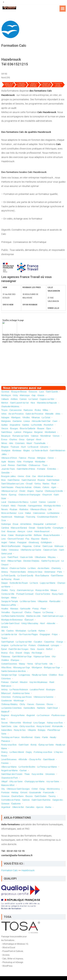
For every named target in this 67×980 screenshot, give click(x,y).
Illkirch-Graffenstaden (11, 546)
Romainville (58, 726)
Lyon (3, 557)
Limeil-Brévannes (9, 759)
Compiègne (58, 528)
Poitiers (32, 645)
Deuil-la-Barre (18, 796)
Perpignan (22, 542)
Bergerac (39, 432)
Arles (58, 414)
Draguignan (45, 634)
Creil (3, 531)
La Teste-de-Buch (40, 451)
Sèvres (50, 704)
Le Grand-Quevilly (26, 576)
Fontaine (41, 469)
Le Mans (32, 568)
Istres (4, 414)
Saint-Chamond (29, 480)
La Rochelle (37, 425)
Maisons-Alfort (8, 785)
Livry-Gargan (39, 723)
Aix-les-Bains (44, 568)
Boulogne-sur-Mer (24, 535)
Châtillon (53, 675)
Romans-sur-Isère (21, 436)
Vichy (15, 395)
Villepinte (32, 730)
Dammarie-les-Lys (25, 590)
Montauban (21, 631)
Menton (5, 403)
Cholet (22, 491)
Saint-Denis (6, 726)
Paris (60, 572)
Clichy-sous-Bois (27, 726)
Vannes (42, 502)
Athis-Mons (6, 667)
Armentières (26, 524)
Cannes (23, 399)
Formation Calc (10, 870)
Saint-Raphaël (8, 642)
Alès (11, 443)
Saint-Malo (22, 465)
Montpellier (40, 462)
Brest (39, 440)
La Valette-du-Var (9, 634)
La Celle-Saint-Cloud (10, 623)
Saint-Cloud (52, 708)
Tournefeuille (40, 443)
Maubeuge (19, 517)
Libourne (44, 447)
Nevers (5, 509)
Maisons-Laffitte (9, 605)
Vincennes (50, 774)
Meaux (54, 590)
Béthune (38, 535)
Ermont (24, 792)
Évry (12, 653)
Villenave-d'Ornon (9, 458)
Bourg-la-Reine (18, 715)
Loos (21, 513)
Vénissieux (14, 550)
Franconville (49, 792)
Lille (50, 509)
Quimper (30, 440)
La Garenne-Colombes (11, 708)
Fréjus (55, 634)
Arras (4, 535)
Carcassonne (16, 410)
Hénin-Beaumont (42, 531)
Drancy (4, 752)
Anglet (4, 542)
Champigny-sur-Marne (35, 782)
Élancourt (29, 620)
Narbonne (28, 410)
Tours (45, 465)
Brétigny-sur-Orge (52, 667)
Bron (3, 561)
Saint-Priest (13, 557)
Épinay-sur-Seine (46, 745)
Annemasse (50, 572)
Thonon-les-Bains (18, 572)
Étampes (15, 660)
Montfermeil (27, 737)
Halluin (28, 513)
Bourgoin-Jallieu (9, 476)
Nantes (46, 484)
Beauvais (11, 531)
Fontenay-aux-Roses (22, 697)
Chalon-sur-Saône (18, 568)
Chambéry (56, 568)
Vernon (56, 436)
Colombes (6, 697)
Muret (29, 443)
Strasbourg (34, 542)
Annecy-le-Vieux (35, 572)
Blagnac (5, 447)
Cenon (51, 458)
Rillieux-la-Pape (15, 561)
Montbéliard (50, 432)
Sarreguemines (35, 506)
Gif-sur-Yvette (41, 664)
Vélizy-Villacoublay (30, 623)
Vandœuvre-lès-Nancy (18, 502)
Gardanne (17, 421)
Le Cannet (33, 399)
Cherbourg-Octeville (54, 491)
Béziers (12, 462)
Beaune (41, 428)
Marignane (6, 421)
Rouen (17, 579)
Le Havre (34, 583)
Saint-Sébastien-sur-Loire (13, 484)
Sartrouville (25, 609)
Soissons (33, 392)
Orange (60, 642)
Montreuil (27, 723)
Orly (3, 789)
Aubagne (5, 417)
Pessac (32, 458)
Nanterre (41, 708)
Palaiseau (6, 657)
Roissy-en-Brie (42, 590)
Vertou (38, 484)
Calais (11, 535)
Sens (33, 649)
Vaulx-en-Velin (27, 557)
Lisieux (27, 421)
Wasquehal (38, 524)
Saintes (26, 425)
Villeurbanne (40, 557)
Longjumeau (24, 675)
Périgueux (28, 432)
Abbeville (51, 623)
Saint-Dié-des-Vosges (19, 649)
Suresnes (40, 704)
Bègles (27, 451)
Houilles (5, 609)
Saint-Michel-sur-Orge (22, 657)
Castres (10, 631)
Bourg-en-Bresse (19, 392)
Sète (19, 462)
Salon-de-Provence (35, 414)
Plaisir (43, 609)
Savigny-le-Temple (10, 601)
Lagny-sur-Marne (48, 583)
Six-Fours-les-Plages (28, 634)
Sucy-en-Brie (38, 774)
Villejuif (4, 782)
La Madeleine (53, 513)
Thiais (27, 774)
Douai (16, 524)
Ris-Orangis (37, 653)
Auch (24, 447)
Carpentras (49, 642)
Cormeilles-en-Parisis (11, 800)
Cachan (23, 771)
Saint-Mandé (49, 759)
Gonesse (5, 796)
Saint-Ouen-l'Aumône (41, 800)
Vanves (31, 704)
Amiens (5, 627)
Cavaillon (38, 642)
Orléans (37, 487)
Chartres (13, 440)
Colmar (37, 546)
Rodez (38, 410)
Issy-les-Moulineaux (39, 682)
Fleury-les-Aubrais (24, 487)
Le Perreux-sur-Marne (47, 767)
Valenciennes (39, 513)
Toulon (4, 638)
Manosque (25, 395)
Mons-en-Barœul (9, 513)
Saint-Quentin (52, 392)
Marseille (49, 414)
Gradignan (6, 451)
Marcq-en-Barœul (19, 528)
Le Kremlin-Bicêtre (27, 767)
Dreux (22, 440)
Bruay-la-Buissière (52, 535)
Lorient (34, 502)
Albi (3, 631)
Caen (55, 421)
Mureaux (14, 609)
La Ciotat (46, 417)
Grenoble (5, 473)
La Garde (32, 631)
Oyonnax (5, 392)
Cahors (46, 487)
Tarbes (12, 542)
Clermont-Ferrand (16, 539)
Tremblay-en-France (10, 737)
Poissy (36, 609)
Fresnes (5, 763)
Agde (4, 462)
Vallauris (5, 399)
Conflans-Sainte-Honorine (13, 616)
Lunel (4, 465)
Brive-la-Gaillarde (28, 428)
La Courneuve (43, 715)
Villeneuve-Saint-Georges (18, 789)
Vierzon (5, 428)
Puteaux (5, 682)
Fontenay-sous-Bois (43, 752)
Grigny (27, 653)
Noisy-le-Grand (44, 726)
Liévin (30, 531)
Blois (3, 480)
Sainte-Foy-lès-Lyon (50, 561)
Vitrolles (26, 417)
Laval (4, 502)
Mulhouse (59, 546)
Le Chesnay (48, 612)
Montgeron (37, 667)
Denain (32, 528)
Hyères (42, 631)
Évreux (4, 440)
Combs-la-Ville (8, 594)
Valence (35, 436)
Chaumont (47, 495)
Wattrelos (24, 509)
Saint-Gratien (41, 796)
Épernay (13, 495)
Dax (34, 476)
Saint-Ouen (24, 745)
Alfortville (23, 759)
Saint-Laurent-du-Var (20, 403)
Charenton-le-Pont (9, 778)
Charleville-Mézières (10, 406)
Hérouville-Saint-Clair (41, 421)
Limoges (55, 645)
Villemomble (15, 723)
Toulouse (15, 447)
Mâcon (4, 568)
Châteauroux (35, 465)
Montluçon (6, 395)
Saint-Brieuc (7, 432)
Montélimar (46, 436)
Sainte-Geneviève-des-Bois (14, 671)
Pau (28, 539)
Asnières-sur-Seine (21, 693)
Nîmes (4, 443)
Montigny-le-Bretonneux (12, 620)
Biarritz (45, 539)
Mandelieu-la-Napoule (47, 403)
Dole (28, 476)
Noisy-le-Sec (20, 730)
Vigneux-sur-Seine (42, 657)
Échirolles (52, 469)
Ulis (51, 664)
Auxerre (41, 649)
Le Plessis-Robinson (19, 690)
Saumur (39, 491)
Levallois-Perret (37, 690)
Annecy (5, 572)
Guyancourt (17, 612)
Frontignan (28, 462)
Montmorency (54, 789)
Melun (14, 598)
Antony (4, 690)
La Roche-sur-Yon (19, 645)
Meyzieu (52, 557)
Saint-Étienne (14, 480)
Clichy (22, 704)
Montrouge (19, 701)
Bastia (48, 807)
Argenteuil (6, 807)
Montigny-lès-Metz (52, 506)
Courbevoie (7, 701)
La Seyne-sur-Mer (24, 642)
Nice (33, 403)
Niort (43, 623)
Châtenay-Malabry (9, 704)
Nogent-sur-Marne (9, 771)
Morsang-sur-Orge (22, 667)
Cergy (42, 789)
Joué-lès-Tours (8, 469)
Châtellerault (43, 645)
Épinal (4, 649)
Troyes (4, 410)
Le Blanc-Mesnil (17, 752)
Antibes (14, 399)
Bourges (14, 428)
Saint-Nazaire (7, 487)
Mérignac (42, 458)
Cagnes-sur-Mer (47, 399)
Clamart (14, 682)
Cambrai (5, 528)
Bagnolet (31, 715)
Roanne (41, 480)
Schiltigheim (46, 542)
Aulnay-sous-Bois (55, 723)
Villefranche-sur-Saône (31, 550)
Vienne (21, 476)
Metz (13, 506)
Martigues (16, 417)
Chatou (28, 612)
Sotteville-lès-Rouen (19, 583)
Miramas (36, 417)
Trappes (37, 612)
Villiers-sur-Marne (9, 767)
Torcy (12, 590)
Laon (42, 392)
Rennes (11, 465)
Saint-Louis (48, 546)
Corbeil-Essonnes (9, 664)
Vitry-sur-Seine (16, 782)
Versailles (6, 612)
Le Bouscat (33, 447)
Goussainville (35, 792)
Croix (4, 520)
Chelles (5, 590)
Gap (34, 395)
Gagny (29, 752)
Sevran (4, 723)
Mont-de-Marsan (46, 476)
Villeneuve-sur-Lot (9, 491)
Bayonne (35, 539)
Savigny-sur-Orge (9, 675)
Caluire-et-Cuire (50, 550)
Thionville (22, 506)
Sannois (26, 800)
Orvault (29, 484)
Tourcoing (31, 517)
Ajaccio (40, 807)
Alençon (21, 531)
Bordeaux (17, 451)
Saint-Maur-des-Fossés (12, 774)
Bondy (34, 745)
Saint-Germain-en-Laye (53, 616)
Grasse (41, 395)
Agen (54, 487)
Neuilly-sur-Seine (40, 675)
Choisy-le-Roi (35, 759)
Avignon (5, 645)
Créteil (35, 789)
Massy (22, 664)
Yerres (30, 664)
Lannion (18, 432)
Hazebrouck (7, 517)
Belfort (49, 649)
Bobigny (42, 730)
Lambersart (51, 524)
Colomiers (20, 443)
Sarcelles (30, 807)
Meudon (24, 682)
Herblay (15, 792)
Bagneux (5, 715)
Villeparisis (43, 601)
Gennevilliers (29, 708)
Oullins (4, 550)
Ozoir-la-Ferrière (43, 594)
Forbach (5, 506)
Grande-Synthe (44, 528)
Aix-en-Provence (16, 414)
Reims (4, 495)
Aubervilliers (7, 730)
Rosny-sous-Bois (9, 745)
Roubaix (14, 509)
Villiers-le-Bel (18, 807)
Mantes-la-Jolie (33, 616)
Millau (46, 410)
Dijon (49, 428)
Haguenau (27, 546)
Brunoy (4, 653)
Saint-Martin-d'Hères (26, 469)
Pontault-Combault (25, 594)
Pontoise (5, 792)
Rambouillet (55, 601)
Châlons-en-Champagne (30, 495)
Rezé (54, 484)
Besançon (6, 436)
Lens (3, 539)
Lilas (16, 726)
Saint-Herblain (53, 480)
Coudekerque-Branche (47, 517)
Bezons (29, 796)
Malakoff (5, 712)
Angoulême (15, 425)
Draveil (19, 653)
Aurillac (5, 425)
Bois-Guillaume (42, 576)
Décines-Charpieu (31, 561)
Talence (23, 458)
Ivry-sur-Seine (53, 782)
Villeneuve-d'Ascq (38, 509)
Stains (37, 737)
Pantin (45, 737)
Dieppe (4, 583)
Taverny (52, 796)
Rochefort (49, 425)
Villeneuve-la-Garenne (44, 697)
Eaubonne (16, 804)
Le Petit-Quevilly (8, 576)
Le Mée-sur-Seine (28, 601)
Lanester (52, 502)
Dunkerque (6, 524)
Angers (31, 491)
